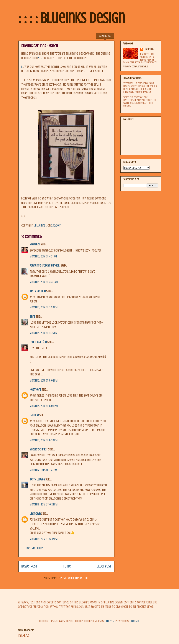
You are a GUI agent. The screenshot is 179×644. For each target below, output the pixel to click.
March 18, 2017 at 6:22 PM (44, 504)
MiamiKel (35, 244)
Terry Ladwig (37, 479)
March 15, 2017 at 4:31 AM (43, 256)
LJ (22, 67)
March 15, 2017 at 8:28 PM (44, 440)
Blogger (135, 621)
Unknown (35, 514)
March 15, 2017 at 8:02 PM (44, 381)
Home (67, 566)
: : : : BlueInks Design (72, 18)
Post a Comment (36, 548)
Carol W (34, 415)
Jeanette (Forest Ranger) (45, 266)
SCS (40, 58)
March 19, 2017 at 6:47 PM (44, 539)
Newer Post (29, 566)
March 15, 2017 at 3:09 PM (44, 307)
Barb (32, 317)
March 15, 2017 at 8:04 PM (44, 406)
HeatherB (35, 390)
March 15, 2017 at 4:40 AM (44, 282)
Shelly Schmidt (39, 449)
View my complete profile (136, 67)
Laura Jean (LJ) (38, 342)
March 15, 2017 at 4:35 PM (43, 333)
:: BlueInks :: (150, 49)
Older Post (104, 566)
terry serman (38, 291)
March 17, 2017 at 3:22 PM (43, 470)
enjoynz (110, 621)
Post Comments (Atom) (74, 578)
